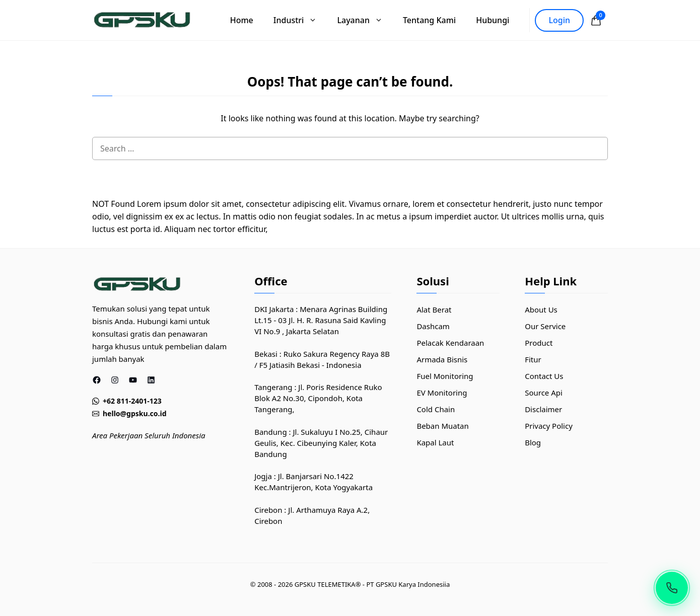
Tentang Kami (429, 20)
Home (242, 20)
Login (559, 20)
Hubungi (493, 20)
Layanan (365, 20)
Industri (300, 20)
